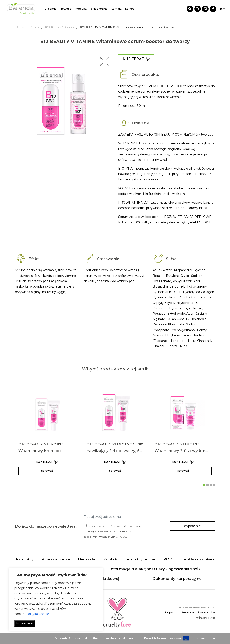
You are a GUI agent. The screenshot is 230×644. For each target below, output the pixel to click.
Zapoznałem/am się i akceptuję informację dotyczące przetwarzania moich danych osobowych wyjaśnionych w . (112, 531)
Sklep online (99, 9)
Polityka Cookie (37, 614)
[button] (105, 62)
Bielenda (51, 9)
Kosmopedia (206, 638)
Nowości (66, 9)
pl (221, 9)
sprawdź (47, 471)
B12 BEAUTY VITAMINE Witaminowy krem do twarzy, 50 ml (41, 450)
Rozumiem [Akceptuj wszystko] (25, 623)
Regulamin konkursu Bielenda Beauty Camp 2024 (197, 608)
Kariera (130, 9)
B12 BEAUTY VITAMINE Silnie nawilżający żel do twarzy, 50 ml (115, 450)
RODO (122, 537)
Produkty (81, 9)
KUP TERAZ (136, 59)
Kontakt (116, 9)
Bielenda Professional (71, 638)
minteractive (205, 618)
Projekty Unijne (155, 638)
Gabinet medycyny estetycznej (116, 638)
